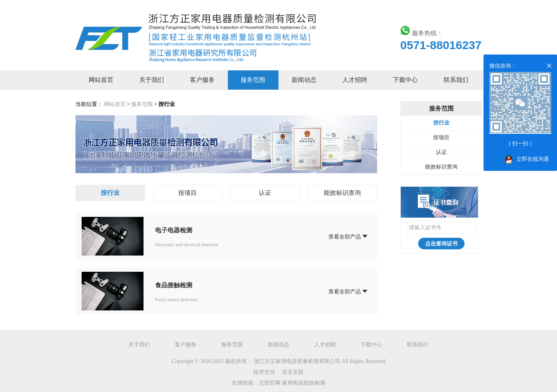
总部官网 (270, 383)
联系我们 (456, 80)
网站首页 (101, 80)
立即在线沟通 (533, 159)
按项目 (188, 193)
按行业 (110, 193)
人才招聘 (355, 80)
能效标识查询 (342, 193)
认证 (265, 193)
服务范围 (253, 80)
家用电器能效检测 (304, 383)
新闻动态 (304, 80)
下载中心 (405, 80)
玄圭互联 (293, 372)
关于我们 (152, 80)
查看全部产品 (349, 236)
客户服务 (202, 80)
